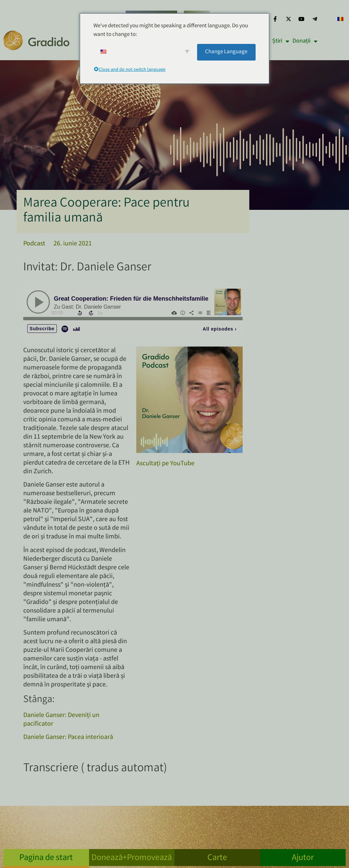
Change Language (226, 52)
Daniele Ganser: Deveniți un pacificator (61, 720)
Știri (281, 41)
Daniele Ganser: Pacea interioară (68, 737)
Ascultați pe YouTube (165, 464)
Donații (305, 41)
